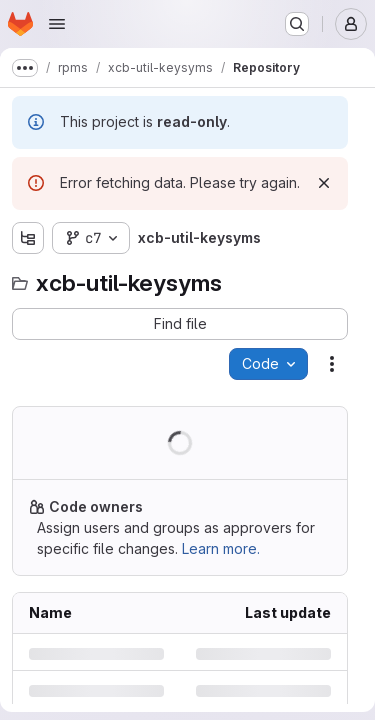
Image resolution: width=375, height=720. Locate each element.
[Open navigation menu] (57, 24)
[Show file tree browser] (28, 238)
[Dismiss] (324, 183)
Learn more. (221, 548)
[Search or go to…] (297, 24)
